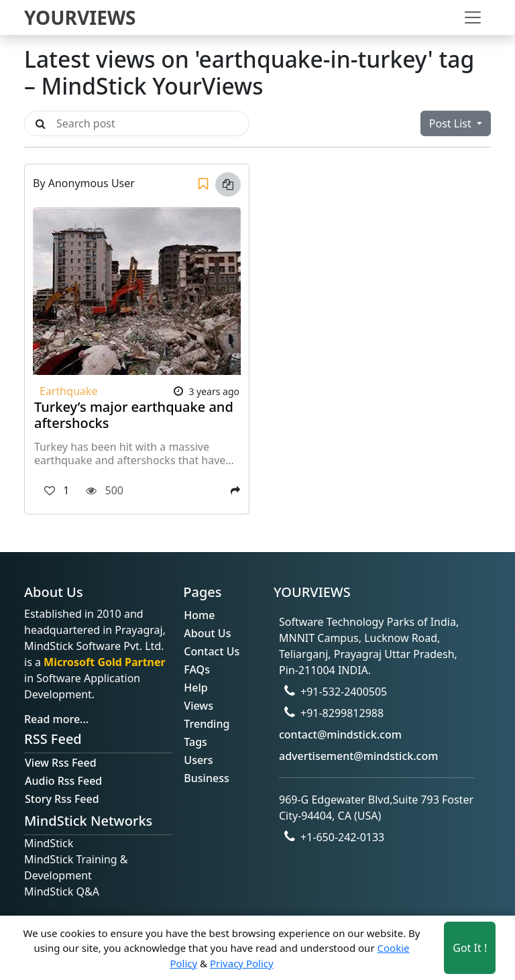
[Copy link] (228, 184)
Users (198, 760)
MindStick (49, 843)
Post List (452, 123)
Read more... (56, 719)
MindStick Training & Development (76, 867)
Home (199, 615)
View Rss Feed (61, 763)
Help (195, 688)
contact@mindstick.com (340, 734)
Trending (207, 724)
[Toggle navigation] (473, 17)
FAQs (197, 669)
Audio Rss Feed (63, 781)
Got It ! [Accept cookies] (470, 948)
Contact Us (212, 651)
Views (198, 706)
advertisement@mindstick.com (358, 756)
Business (206, 778)
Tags (195, 742)
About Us (207, 633)
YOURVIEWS (80, 17)
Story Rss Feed (62, 799)
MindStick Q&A (62, 891)
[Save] (203, 184)
